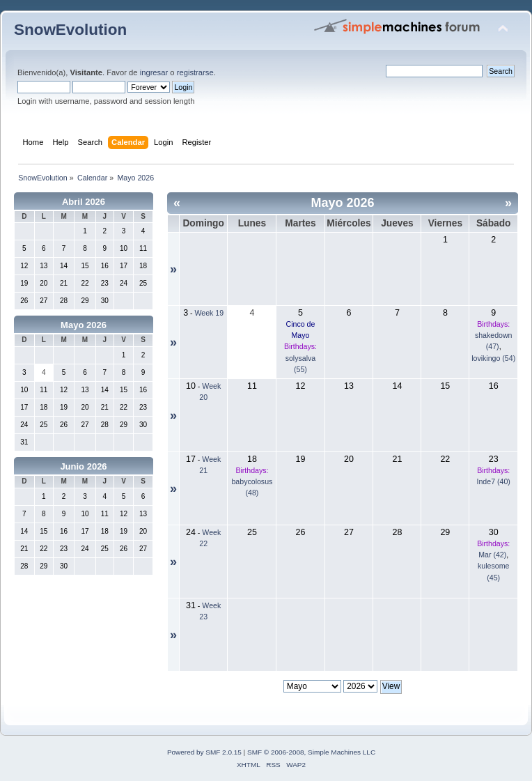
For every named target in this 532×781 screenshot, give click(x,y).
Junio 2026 (83, 466)
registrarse (195, 72)
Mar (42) (492, 555)
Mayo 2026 (84, 325)
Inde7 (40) (494, 481)
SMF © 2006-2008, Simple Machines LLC (311, 752)
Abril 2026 (84, 202)
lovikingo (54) (493, 358)
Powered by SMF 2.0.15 (204, 752)
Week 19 (210, 313)
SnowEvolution (70, 30)
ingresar (154, 72)
